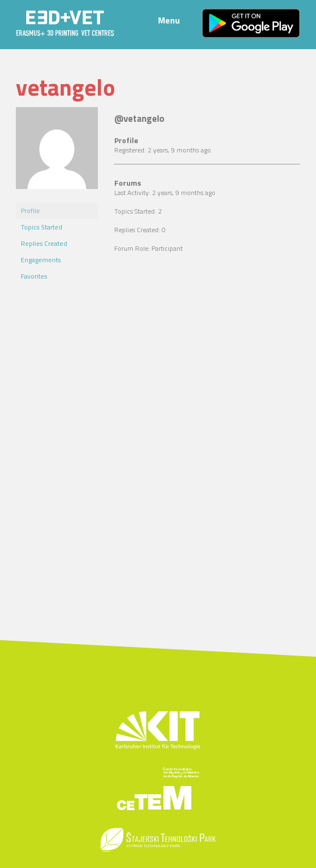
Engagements (41, 260)
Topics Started (42, 227)
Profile (30, 211)
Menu (169, 20)
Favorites (34, 276)
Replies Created (44, 243)
